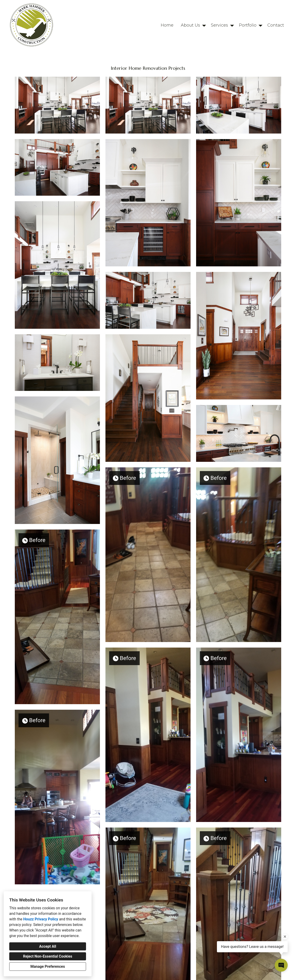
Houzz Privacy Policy (41, 919)
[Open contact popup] (281, 965)
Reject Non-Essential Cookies (48, 956)
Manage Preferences (48, 966)
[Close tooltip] (285, 937)
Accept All (48, 946)
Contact (276, 25)
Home (167, 25)
